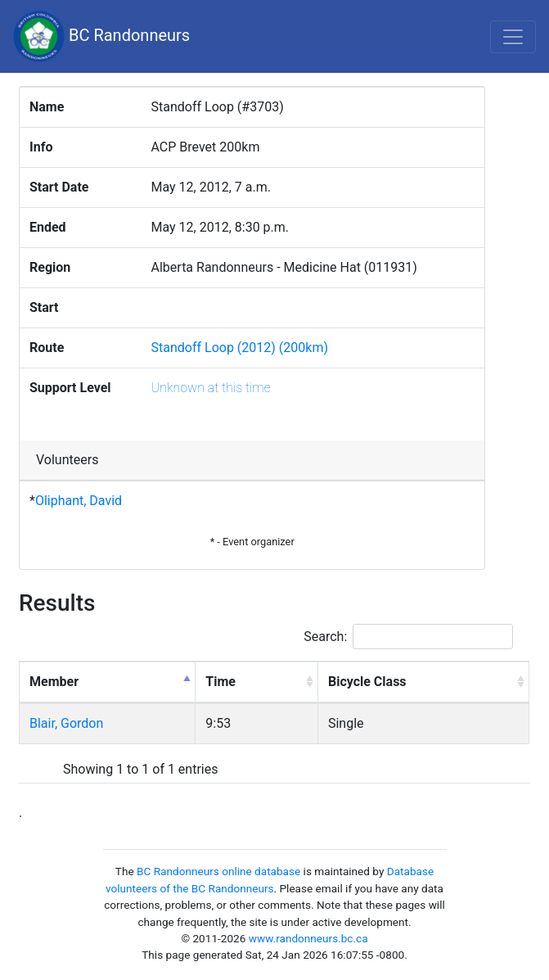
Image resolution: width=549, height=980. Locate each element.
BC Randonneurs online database (218, 871)
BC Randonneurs (101, 36)
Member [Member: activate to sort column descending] (54, 682)
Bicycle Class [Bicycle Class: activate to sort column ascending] (367, 682)
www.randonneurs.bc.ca (308, 938)
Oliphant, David (79, 501)
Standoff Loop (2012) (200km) (240, 348)
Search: (408, 637)
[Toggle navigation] (513, 37)
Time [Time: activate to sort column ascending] (220, 682)
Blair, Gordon (66, 723)
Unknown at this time (211, 388)
